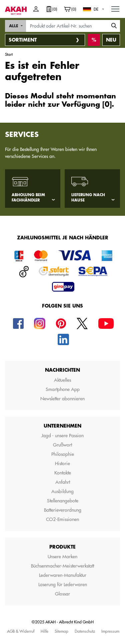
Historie (62, 463)
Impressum (110, 631)
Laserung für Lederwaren (63, 584)
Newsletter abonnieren (62, 399)
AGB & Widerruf (21, 631)
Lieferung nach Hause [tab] (88, 198)
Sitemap (61, 631)
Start (9, 54)
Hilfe (44, 631)
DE (96, 9)
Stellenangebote (63, 501)
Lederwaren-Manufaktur (63, 575)
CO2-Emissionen (62, 519)
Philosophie (63, 454)
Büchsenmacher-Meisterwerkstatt (62, 566)
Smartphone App (63, 389)
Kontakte (63, 473)
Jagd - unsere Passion (62, 436)
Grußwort (62, 445)
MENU (116, 7)
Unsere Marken (62, 557)
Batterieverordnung (63, 510)
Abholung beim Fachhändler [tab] (28, 198)
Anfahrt (63, 482)
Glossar (62, 594)
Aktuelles (62, 380)
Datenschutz (85, 631)
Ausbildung (62, 491)
